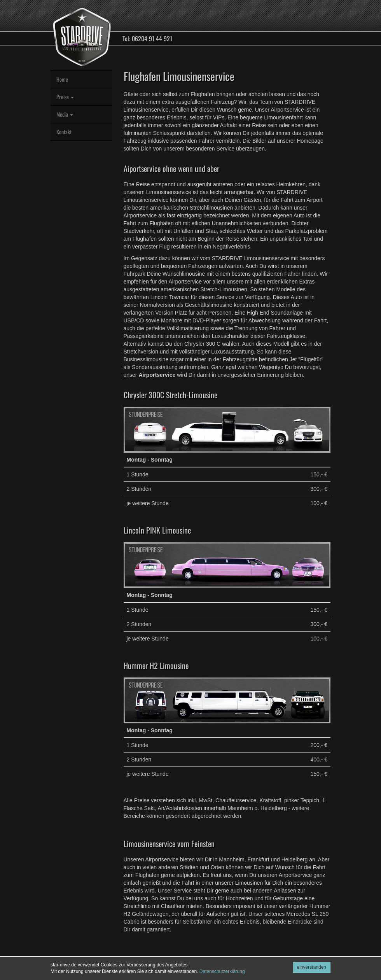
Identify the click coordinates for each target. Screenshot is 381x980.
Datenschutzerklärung (222, 971)
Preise (65, 97)
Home (62, 79)
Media (65, 114)
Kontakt (64, 132)
